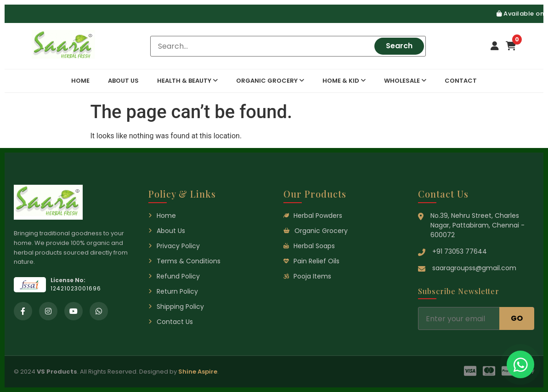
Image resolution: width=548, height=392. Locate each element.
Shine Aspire (198, 372)
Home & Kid (344, 81)
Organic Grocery (270, 81)
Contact (461, 81)
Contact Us (171, 322)
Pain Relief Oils (311, 261)
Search (399, 46)
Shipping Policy (176, 307)
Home (80, 81)
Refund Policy (174, 276)
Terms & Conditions (184, 261)
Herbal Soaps (309, 246)
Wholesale (405, 81)
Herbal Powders (313, 216)
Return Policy (173, 291)
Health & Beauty (187, 81)
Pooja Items (307, 276)
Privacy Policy (174, 246)
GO (517, 318)
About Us (123, 81)
